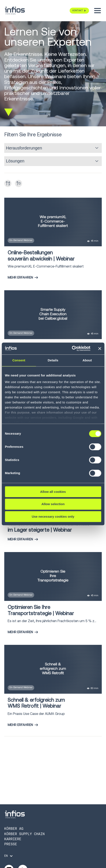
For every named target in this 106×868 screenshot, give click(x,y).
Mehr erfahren (23, 277)
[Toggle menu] (98, 11)
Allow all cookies (53, 492)
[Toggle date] (18, 183)
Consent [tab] (19, 360)
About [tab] (87, 360)
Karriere (13, 839)
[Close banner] (100, 348)
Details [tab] (53, 360)
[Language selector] (9, 856)
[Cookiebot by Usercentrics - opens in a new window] (72, 348)
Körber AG (14, 829)
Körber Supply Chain (24, 834)
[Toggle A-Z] (8, 183)
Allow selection (53, 504)
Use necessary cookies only (53, 516)
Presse (11, 844)
